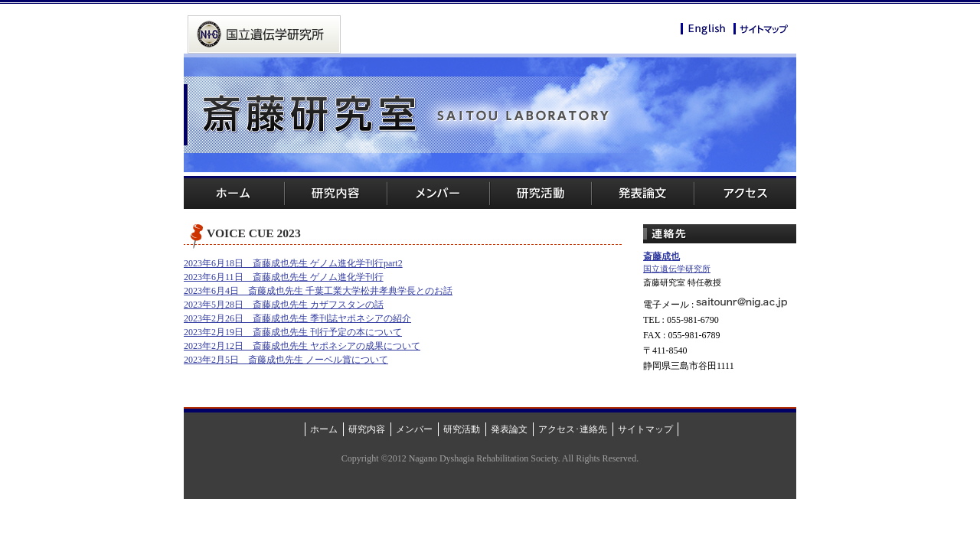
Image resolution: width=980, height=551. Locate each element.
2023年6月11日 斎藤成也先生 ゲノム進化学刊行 (284, 277)
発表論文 (642, 192)
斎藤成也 (661, 256)
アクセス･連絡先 (573, 429)
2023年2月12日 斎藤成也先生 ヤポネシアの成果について (302, 346)
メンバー (438, 192)
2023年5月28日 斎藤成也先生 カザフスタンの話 (284, 305)
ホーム (235, 192)
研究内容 (336, 192)
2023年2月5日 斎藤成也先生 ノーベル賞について (286, 360)
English (703, 29)
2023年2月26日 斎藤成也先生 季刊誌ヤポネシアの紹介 (297, 318)
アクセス (745, 192)
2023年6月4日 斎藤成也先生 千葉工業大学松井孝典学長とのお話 (318, 291)
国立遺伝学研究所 (677, 269)
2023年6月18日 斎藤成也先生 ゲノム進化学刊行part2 (293, 263)
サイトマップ (761, 29)
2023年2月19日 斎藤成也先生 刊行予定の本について (293, 332)
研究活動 (540, 192)
